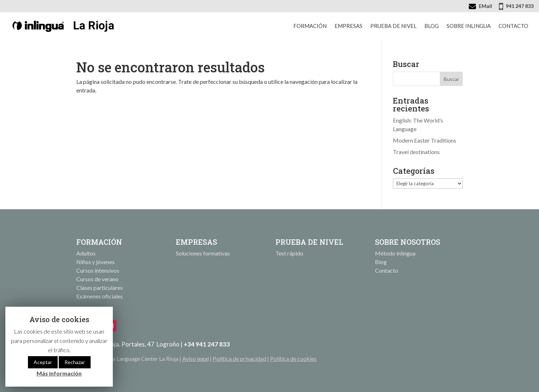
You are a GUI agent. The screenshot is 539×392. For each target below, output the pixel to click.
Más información (59, 373)
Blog (432, 26)
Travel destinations (416, 152)
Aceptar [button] (43, 362)
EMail (485, 6)
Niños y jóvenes (95, 262)
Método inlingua (395, 253)
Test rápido (289, 253)
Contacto (513, 26)
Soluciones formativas (203, 253)
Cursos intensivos (98, 270)
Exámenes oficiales (100, 296)
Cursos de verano (97, 279)
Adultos (86, 253)
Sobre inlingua (469, 26)
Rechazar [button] (75, 362)
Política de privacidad (239, 358)
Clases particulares (100, 288)
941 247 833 (520, 6)
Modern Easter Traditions (425, 140)
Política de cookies (293, 358)
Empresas (348, 26)
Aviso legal (196, 358)
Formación (310, 26)
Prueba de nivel (393, 26)
